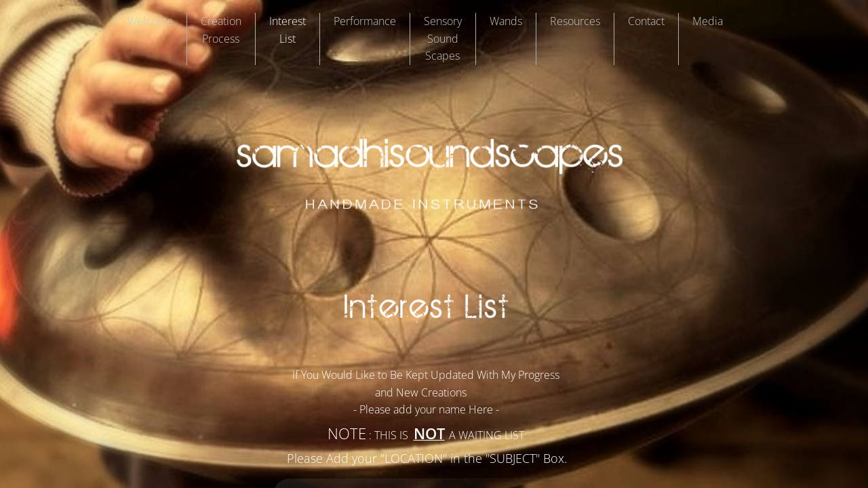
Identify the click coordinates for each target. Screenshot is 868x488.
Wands (506, 21)
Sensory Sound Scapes (443, 38)
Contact (646, 21)
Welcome (150, 21)
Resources (575, 21)
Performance (365, 21)
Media (708, 21)
